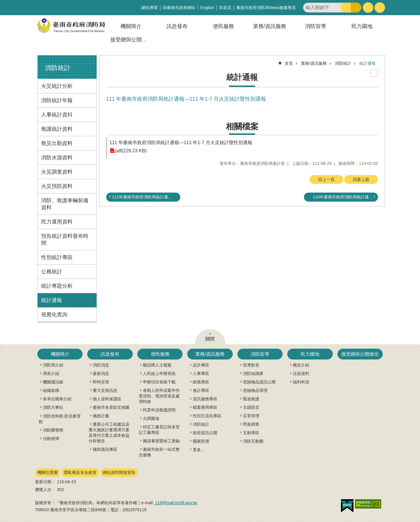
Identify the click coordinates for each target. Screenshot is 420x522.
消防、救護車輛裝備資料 (65, 204)
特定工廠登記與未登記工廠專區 (159, 430)
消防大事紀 (53, 407)
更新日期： (45, 482)
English (207, 8)
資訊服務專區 (205, 399)
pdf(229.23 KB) (131, 151)
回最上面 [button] (361, 179)
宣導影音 (251, 365)
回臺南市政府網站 (179, 8)
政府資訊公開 (205, 433)
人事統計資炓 (57, 115)
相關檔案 (242, 126)
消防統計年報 (57, 100)
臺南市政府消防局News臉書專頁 (266, 8)
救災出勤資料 (57, 143)
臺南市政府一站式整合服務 (159, 452)
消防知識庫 (253, 373)
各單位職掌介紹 (57, 399)
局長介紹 (51, 373)
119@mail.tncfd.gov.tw (176, 503)
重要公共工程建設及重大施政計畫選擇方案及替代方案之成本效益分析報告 (109, 433)
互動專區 (251, 433)
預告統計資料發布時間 (65, 240)
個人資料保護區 (107, 399)
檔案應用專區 (205, 407)
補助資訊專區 (105, 449)
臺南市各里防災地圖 (111, 407)
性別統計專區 (57, 257)
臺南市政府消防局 (71, 26)
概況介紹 (301, 365)
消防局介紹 (53, 365)
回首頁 (225, 8)
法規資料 (301, 373)
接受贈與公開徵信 (131, 40)
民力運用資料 (57, 222)
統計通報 (52, 300)
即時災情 (101, 382)
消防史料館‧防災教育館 (60, 419)
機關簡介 (131, 26)
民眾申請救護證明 (159, 410)
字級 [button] (368, 8)
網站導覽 (150, 8)
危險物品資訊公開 (259, 382)
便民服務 (223, 26)
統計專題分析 (57, 286)
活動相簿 (51, 439)
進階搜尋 (356, 8)
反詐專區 (201, 365)
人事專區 (201, 373)
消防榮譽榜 (53, 430)
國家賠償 (201, 441)
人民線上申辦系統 (159, 373)
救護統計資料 (57, 129)
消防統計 (58, 68)
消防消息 (101, 365)
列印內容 (374, 73)
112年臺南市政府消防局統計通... (142, 197)
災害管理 (251, 416)
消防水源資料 (57, 158)
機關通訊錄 (53, 382)
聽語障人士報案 (157, 365)
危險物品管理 (255, 390)
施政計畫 (101, 416)
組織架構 (51, 390)
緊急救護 (251, 399)
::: (37, 58)
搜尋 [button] (346, 8)
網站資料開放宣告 (119, 472)
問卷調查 (251, 424)
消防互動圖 (253, 441)
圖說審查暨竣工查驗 (161, 441)
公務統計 (52, 272)
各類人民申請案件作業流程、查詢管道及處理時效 (159, 396)
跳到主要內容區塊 (3, 3)
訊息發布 (177, 26)
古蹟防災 (251, 407)
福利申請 (301, 382)
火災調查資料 (57, 172)
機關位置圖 (48, 472)
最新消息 (101, 373)
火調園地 (151, 418)
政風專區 (201, 382)
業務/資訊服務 (270, 26)
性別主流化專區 (207, 416)
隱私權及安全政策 (80, 472)
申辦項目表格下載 (159, 382)
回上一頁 (326, 179)
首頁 (289, 63)
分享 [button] (380, 8)
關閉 (210, 339)
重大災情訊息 (105, 390)
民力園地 (362, 26)
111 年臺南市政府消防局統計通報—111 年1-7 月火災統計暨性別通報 (181, 143)
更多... (199, 450)
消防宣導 (316, 26)
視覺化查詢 (54, 315)
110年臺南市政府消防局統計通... (342, 197)
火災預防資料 (57, 186)
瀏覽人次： (45, 490)
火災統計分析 (57, 86)
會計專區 (201, 390)
